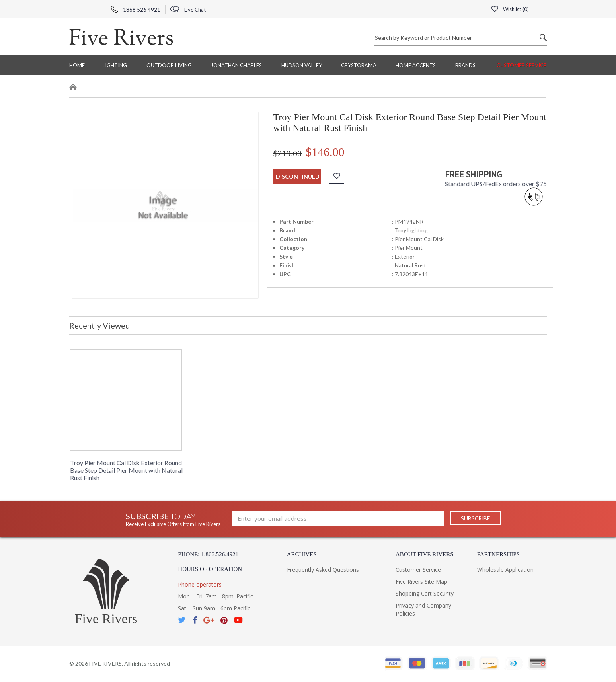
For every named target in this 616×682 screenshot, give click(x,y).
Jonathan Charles (236, 65)
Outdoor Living (169, 65)
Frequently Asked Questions (323, 570)
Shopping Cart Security (425, 593)
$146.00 (325, 152)
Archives (302, 554)
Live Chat (188, 10)
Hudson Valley (302, 65)
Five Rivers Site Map (421, 582)
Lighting (115, 65)
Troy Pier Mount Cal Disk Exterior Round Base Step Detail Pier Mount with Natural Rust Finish (126, 470)
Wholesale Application (505, 570)
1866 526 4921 (136, 10)
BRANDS (465, 65)
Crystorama (359, 65)
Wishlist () (510, 9)
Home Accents (416, 65)
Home (77, 65)
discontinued (298, 176)
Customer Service (521, 65)
